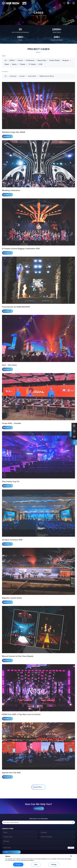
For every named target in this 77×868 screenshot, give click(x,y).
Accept (18, 865)
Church (20, 60)
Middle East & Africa (47, 77)
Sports (14, 64)
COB (41, 64)
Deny (36, 865)
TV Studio (32, 64)
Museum (66, 60)
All (6, 60)
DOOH (12, 60)
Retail (7, 64)
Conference (30, 60)
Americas (13, 77)
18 (47, 782)
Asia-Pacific (32, 77)
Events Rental (54, 60)
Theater (23, 64)
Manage (54, 865)
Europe (22, 77)
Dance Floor (42, 60)
